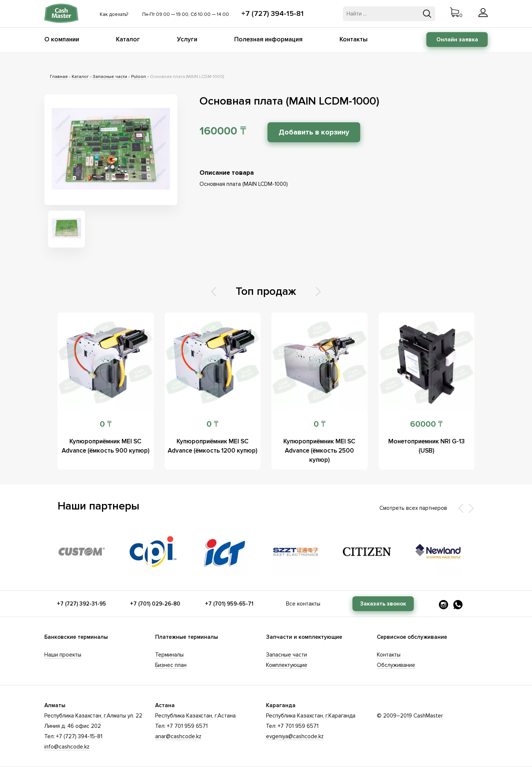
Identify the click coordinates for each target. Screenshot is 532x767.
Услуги (187, 39)
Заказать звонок (383, 604)
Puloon (139, 77)
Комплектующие (287, 665)
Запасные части (110, 77)
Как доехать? (114, 14)
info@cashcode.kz (67, 747)
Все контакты (303, 604)
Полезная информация (268, 39)
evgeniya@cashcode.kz (295, 736)
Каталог (128, 39)
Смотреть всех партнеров (413, 508)
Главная (59, 77)
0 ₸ (106, 424)
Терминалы (169, 655)
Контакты (354, 39)
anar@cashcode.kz (178, 736)
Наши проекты (63, 655)
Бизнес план (171, 665)
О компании (62, 39)
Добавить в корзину (314, 132)
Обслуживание (396, 665)
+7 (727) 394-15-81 (272, 14)
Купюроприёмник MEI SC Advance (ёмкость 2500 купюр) (319, 451)
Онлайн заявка (457, 40)
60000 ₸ (426, 424)
